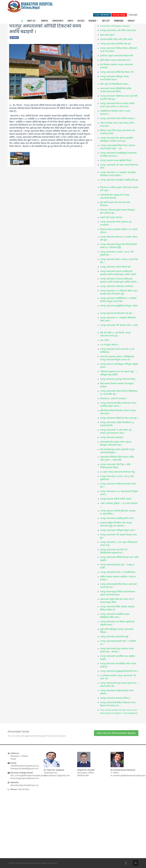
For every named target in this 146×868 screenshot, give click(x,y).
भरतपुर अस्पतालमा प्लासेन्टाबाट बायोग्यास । (117, 286)
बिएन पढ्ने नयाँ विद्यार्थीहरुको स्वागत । (115, 84)
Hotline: (102, 15)
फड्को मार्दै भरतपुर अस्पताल (111, 217)
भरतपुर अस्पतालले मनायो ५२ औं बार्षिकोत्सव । (118, 572)
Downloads (119, 21)
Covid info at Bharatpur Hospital (115, 26)
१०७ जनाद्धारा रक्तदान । (110, 345)
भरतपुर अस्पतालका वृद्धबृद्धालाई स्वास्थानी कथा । (119, 671)
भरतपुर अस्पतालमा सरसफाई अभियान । (116, 698)
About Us (32, 21)
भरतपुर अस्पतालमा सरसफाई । (112, 437)
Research (93, 21)
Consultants (58, 21)
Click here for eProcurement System (116, 733)
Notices (81, 21)
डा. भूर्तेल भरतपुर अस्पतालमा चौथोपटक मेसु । (118, 472)
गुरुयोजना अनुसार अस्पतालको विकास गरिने (117, 56)
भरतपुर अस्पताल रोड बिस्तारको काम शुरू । (117, 313)
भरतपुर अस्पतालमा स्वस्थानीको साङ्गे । (115, 637)
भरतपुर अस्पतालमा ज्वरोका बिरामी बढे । (116, 267)
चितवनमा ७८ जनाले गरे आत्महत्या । (114, 399)
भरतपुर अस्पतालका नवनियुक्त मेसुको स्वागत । (118, 530)
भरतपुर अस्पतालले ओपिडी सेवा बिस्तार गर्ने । (117, 72)
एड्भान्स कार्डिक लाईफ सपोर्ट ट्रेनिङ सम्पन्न (116, 39)
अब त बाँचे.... (105, 340)
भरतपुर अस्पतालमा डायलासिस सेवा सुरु (115, 44)
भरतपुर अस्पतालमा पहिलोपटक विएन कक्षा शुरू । (119, 418)
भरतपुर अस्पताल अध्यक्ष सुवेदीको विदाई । (116, 160)
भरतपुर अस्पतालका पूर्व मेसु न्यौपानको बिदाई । (118, 379)
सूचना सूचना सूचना (107, 35)
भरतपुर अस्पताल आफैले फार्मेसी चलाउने (116, 499)
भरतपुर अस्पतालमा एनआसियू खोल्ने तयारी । (117, 518)
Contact (131, 21)
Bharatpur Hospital (29, 863)
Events (70, 21)
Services (44, 21)
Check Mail (133, 15)
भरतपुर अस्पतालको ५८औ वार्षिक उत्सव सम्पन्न (118, 30)
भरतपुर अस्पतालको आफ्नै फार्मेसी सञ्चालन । (118, 118)
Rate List (106, 21)
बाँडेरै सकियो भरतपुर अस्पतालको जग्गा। (116, 60)
